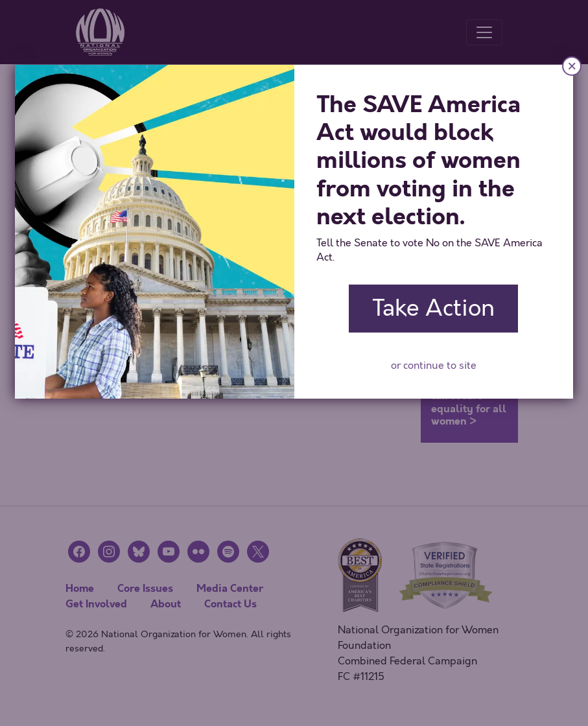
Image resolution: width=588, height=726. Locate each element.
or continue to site (434, 366)
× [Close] (572, 66)
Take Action (433, 308)
